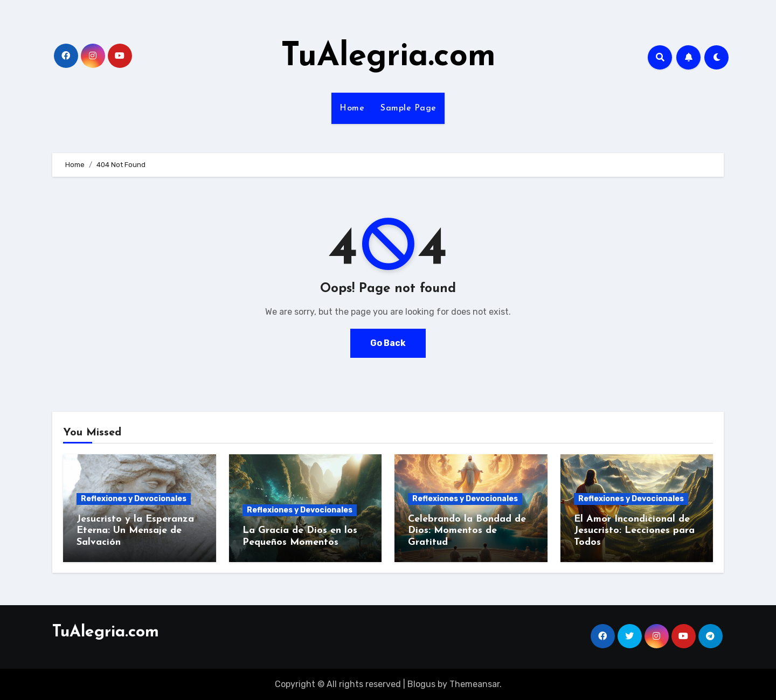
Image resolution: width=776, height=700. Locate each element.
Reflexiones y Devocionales (134, 499)
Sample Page (408, 108)
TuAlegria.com (388, 57)
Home (352, 108)
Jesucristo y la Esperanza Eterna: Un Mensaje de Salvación (135, 531)
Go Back (388, 343)
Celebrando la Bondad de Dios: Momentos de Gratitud (467, 531)
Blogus (421, 684)
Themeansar (474, 684)
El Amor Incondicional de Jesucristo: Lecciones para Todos (634, 531)
